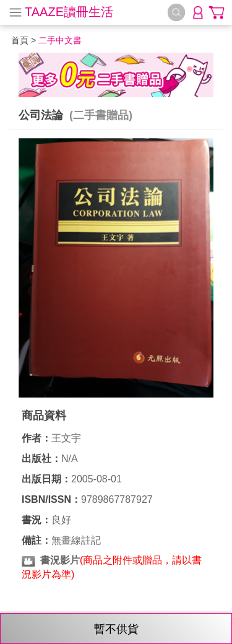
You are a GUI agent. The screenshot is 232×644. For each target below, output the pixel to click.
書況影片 (60, 560)
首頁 (20, 40)
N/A (70, 459)
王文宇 (66, 438)
